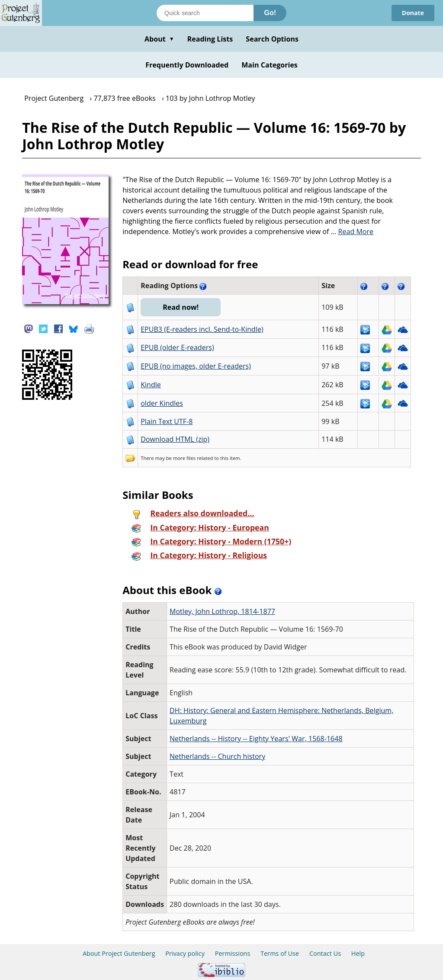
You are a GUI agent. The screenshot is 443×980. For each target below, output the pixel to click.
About (159, 39)
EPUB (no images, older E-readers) (196, 366)
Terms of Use (280, 953)
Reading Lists (210, 39)
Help (358, 953)
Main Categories (270, 65)
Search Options (272, 39)
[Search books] (205, 13)
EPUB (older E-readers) (177, 347)
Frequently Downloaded (187, 65)
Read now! (181, 307)
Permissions (233, 953)
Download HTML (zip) (175, 439)
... (352, 231)
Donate (413, 13)
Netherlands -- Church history (217, 756)
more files (184, 458)
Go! (270, 13)
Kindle (151, 385)
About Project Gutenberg (119, 953)
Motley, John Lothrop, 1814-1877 (222, 611)
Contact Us (325, 953)
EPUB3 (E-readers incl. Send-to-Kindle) (202, 329)
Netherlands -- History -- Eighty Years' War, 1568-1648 (256, 739)
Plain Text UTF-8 (167, 421)
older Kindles (162, 403)
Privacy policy (185, 953)
